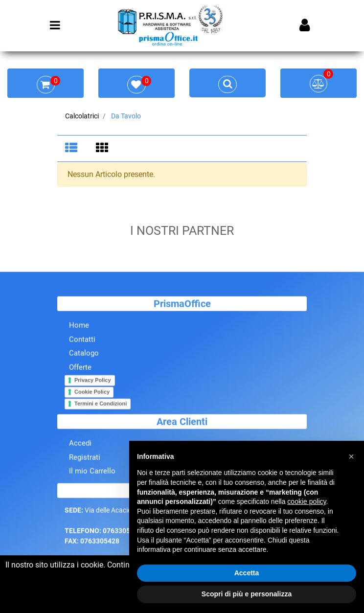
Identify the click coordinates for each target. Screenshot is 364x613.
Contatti (82, 340)
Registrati (85, 458)
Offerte (80, 368)
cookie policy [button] (307, 501)
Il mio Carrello (92, 472)
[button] (351, 456)
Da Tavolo (126, 116)
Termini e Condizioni (101, 404)
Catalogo (84, 354)
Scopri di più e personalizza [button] (247, 594)
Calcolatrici (82, 116)
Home (79, 326)
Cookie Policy (92, 392)
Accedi (80, 444)
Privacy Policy (93, 381)
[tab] (73, 149)
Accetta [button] (247, 573)
